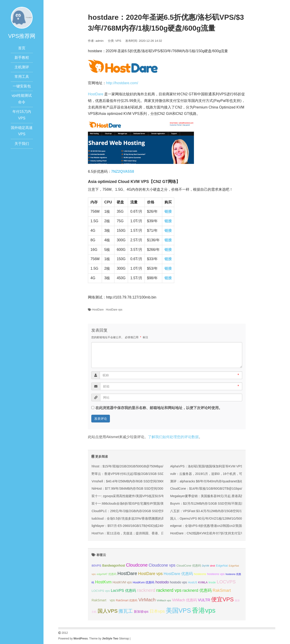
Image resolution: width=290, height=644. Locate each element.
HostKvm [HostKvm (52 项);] (103, 582)
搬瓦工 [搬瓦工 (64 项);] (126, 611)
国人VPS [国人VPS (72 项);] (108, 611)
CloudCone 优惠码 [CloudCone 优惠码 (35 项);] (189, 566)
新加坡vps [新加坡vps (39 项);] (141, 612)
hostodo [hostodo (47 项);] (162, 582)
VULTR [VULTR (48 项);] (204, 600)
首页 (22, 48)
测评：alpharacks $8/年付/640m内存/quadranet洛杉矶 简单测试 (215, 481)
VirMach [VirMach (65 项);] (147, 600)
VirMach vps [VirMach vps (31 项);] (164, 600)
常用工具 (22, 77)
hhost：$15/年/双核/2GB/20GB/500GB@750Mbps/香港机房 (134, 466)
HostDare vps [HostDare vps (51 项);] (150, 574)
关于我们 (22, 144)
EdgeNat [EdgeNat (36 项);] (222, 566)
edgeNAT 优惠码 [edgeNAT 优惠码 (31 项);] (107, 574)
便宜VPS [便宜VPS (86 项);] (222, 599)
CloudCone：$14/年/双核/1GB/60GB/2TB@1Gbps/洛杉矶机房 (214, 489)
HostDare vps (114, 310)
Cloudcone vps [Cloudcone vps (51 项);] (162, 565)
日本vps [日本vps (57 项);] (157, 611)
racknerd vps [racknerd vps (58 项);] (169, 590)
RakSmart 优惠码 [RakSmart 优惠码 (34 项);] (127, 600)
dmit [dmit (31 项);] (213, 566)
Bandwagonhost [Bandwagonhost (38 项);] (114, 565)
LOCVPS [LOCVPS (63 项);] (226, 582)
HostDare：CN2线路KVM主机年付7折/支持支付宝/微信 (209, 533)
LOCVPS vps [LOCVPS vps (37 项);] (101, 591)
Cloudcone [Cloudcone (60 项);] (137, 565)
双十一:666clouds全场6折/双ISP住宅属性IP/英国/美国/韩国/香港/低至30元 (143, 503)
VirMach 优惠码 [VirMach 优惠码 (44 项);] (184, 600)
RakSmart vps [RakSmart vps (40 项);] (103, 600)
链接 (168, 211)
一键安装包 (22, 86)
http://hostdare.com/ (122, 83)
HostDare (96, 94)
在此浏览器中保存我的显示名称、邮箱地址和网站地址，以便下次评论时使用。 (159, 408)
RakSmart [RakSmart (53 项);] (222, 590)
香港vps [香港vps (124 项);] (204, 610)
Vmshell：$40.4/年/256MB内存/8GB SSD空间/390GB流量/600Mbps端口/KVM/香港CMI (153, 481)
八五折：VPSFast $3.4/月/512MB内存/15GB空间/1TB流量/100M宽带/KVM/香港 (226, 511)
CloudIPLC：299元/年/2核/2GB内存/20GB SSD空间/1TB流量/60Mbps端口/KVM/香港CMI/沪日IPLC (161, 511)
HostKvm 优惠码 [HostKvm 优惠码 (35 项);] (144, 582)
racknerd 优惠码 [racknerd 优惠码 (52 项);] (197, 590)
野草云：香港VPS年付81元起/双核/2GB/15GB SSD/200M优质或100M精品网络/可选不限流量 (157, 474)
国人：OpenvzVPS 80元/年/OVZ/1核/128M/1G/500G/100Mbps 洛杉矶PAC (223, 518)
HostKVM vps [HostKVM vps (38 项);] (122, 582)
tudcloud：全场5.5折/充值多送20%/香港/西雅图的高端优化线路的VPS (141, 518)
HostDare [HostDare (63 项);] (127, 573)
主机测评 (22, 67)
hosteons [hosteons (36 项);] (200, 574)
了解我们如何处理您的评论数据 (173, 437)
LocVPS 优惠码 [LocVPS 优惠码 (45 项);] (123, 590)
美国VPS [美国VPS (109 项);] (178, 611)
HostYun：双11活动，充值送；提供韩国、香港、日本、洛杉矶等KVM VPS (144, 533)
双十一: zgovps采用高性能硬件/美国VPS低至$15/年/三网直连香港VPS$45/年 (146, 496)
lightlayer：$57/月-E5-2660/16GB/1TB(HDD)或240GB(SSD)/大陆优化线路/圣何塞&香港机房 (156, 526)
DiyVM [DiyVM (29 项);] (205, 566)
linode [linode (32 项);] (212, 582)
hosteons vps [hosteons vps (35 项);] (216, 574)
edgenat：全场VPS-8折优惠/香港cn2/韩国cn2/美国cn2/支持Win (215, 526)
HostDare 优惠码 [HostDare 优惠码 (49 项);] (178, 574)
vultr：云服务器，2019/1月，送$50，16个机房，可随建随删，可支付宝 (220, 474)
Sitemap (124, 639)
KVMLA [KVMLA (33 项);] (203, 582)
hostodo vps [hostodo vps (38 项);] (178, 582)
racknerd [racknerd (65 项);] (146, 590)
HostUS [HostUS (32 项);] (192, 582)
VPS (118, 41)
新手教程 (22, 58)
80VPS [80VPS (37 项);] (96, 566)
